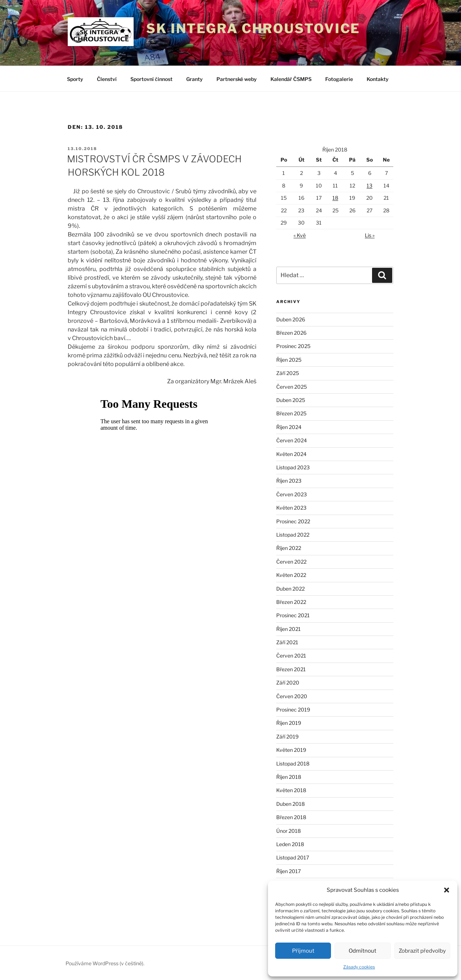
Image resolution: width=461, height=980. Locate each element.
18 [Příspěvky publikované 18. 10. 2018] (335, 198)
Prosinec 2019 (293, 710)
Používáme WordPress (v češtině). (105, 963)
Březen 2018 (291, 817)
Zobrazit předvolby (422, 951)
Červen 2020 (292, 696)
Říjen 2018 (289, 777)
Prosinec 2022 (293, 521)
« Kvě (300, 235)
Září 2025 (288, 373)
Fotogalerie (339, 79)
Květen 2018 (291, 790)
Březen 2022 (291, 602)
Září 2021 (287, 642)
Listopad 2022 (293, 535)
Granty (194, 79)
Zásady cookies (359, 967)
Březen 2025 (291, 413)
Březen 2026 (291, 333)
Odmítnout (362, 951)
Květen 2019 (291, 750)
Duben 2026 (291, 319)
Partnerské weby (237, 79)
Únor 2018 (288, 831)
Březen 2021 (291, 669)
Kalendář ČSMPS (291, 79)
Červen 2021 (291, 656)
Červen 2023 (292, 494)
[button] (447, 890)
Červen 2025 (292, 387)
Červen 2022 (291, 562)
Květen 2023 (291, 508)
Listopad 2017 (293, 857)
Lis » (370, 235)
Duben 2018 (290, 804)
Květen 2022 (291, 575)
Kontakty (378, 79)
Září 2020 (288, 683)
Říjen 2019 (289, 723)
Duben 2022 (290, 589)
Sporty (75, 79)
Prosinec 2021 (293, 615)
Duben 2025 (291, 400)
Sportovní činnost (151, 79)
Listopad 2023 (293, 467)
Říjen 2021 (288, 629)
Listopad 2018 (293, 764)
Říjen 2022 (289, 548)
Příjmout (303, 951)
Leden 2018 (290, 844)
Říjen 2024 (289, 427)
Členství (107, 79)
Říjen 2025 (289, 360)
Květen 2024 (291, 454)
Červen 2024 (292, 440)
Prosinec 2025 (293, 346)
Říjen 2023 (289, 481)
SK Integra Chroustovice (253, 28)
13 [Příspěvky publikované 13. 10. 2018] (370, 186)
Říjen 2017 (288, 871)
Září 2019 (287, 737)
